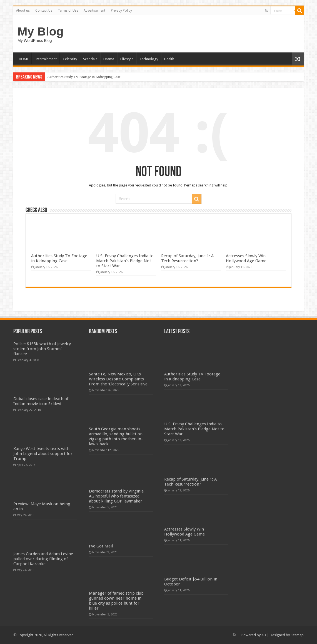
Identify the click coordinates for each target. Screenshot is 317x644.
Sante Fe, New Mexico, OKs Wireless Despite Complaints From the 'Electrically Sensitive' (119, 379)
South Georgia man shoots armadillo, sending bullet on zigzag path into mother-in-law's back (116, 436)
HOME (24, 59)
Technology (149, 59)
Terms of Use (68, 11)
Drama (109, 59)
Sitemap (297, 635)
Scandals (90, 59)
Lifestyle (127, 59)
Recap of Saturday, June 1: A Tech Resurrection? (187, 258)
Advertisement (94, 11)
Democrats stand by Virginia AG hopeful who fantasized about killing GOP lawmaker (116, 496)
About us (23, 11)
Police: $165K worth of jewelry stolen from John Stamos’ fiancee (42, 349)
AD (264, 635)
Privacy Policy (121, 11)
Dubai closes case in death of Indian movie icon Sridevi (41, 401)
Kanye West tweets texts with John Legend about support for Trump (43, 454)
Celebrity (70, 59)
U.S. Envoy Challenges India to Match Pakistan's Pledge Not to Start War (125, 261)
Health (169, 59)
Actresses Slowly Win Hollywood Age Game (246, 258)
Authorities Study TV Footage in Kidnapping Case (84, 77)
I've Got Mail (101, 546)
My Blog (41, 31)
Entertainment (46, 59)
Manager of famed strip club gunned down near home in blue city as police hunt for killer (116, 601)
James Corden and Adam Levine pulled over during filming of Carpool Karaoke (43, 559)
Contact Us (44, 11)
